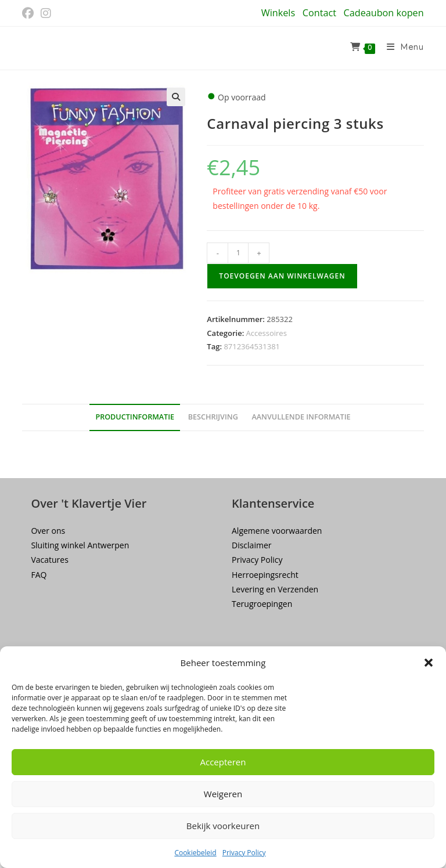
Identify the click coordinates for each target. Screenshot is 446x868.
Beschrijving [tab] (213, 417)
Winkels (278, 13)
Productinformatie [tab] (135, 417)
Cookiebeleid (195, 853)
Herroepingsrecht (265, 575)
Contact (319, 13)
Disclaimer (251, 545)
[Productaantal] (238, 253)
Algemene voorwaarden (277, 531)
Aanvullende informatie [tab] (301, 417)
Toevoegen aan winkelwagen (282, 276)
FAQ (39, 575)
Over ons (48, 531)
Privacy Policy (244, 853)
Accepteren (223, 762)
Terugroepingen (262, 604)
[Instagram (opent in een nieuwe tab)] (46, 13)
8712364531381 (252, 346)
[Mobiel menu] (401, 48)
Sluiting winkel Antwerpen (80, 545)
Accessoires (267, 333)
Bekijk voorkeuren (223, 826)
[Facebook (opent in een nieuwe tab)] (30, 13)
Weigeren (223, 794)
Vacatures (49, 560)
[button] (429, 663)
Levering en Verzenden (275, 589)
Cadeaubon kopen (384, 13)
